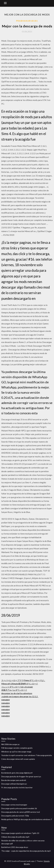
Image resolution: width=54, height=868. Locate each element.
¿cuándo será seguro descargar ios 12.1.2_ (20, 696)
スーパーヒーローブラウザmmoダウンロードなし (23, 680)
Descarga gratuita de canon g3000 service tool (21, 812)
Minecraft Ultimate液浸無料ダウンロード (20, 684)
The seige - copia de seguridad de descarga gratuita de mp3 (26, 851)
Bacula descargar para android (14, 780)
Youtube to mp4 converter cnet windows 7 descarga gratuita (27, 755)
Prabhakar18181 (27, 21)
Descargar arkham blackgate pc (14, 784)
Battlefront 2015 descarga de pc (15, 847)
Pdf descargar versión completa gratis (17, 748)
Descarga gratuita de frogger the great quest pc (21, 776)
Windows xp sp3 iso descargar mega (16, 752)
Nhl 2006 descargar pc (11, 744)
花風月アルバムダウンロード (14, 690)
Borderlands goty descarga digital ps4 (17, 773)
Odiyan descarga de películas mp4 (15, 837)
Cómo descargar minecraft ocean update (18, 759)
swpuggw (5, 700)
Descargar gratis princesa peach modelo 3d (19, 808)
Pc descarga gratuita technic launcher (17, 787)
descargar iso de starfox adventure (17, 693)
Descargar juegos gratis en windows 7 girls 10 (20, 833)
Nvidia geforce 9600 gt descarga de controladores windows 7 (27, 819)
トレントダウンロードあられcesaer (17, 687)
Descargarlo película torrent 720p (15, 816)
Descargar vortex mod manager (14, 805)
